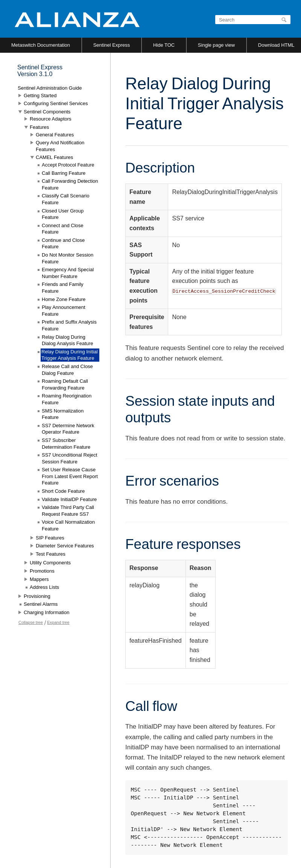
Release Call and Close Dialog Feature (67, 370)
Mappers (39, 579)
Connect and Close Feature (63, 229)
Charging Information (46, 612)
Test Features (51, 554)
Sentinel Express (112, 45)
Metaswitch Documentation (41, 45)
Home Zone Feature (64, 299)
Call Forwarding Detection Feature (70, 184)
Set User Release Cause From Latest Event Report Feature (70, 476)
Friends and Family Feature (63, 288)
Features (39, 127)
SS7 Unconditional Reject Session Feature (69, 458)
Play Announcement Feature (64, 311)
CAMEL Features (54, 157)
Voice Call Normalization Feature (68, 525)
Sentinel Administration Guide (50, 88)
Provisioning (37, 596)
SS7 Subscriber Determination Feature (66, 444)
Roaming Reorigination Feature (67, 399)
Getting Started (40, 96)
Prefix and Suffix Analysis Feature (69, 325)
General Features (55, 135)
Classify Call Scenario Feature (65, 199)
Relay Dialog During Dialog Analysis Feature (68, 340)
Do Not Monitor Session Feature (68, 258)
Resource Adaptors (51, 119)
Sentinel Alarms (41, 604)
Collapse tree (31, 622)
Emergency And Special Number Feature (68, 273)
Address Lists (44, 587)
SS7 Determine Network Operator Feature (68, 429)
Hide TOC (164, 45)
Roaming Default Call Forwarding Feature (65, 384)
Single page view (216, 45)
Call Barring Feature (64, 173)
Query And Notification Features (60, 146)
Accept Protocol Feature (68, 165)
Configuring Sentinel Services (56, 103)
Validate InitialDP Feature (69, 499)
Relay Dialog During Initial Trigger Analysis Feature (70, 355)
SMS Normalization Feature (63, 414)
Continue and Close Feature (63, 244)
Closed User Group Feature (63, 214)
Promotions (42, 571)
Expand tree (58, 622)
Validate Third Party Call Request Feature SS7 (68, 511)
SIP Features (50, 538)
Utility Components (50, 563)
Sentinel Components (47, 112)
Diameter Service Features (65, 546)
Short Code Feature (63, 491)
